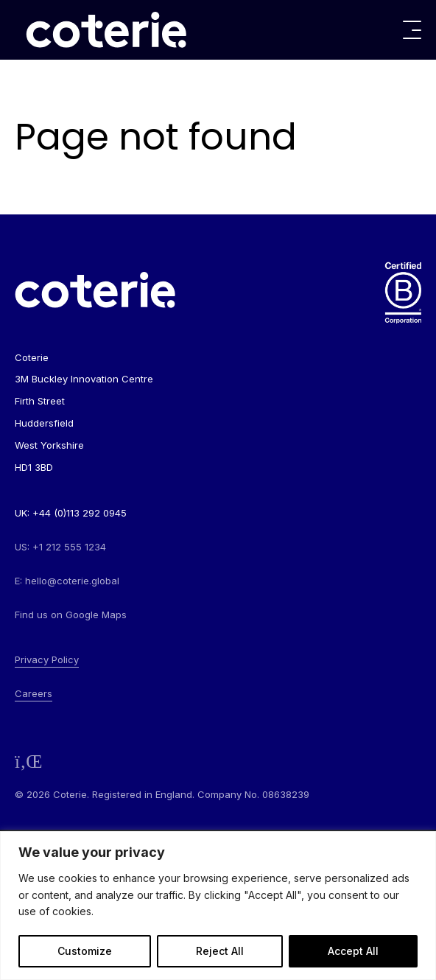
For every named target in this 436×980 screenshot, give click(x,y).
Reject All (220, 951)
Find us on (71, 615)
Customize (85, 951)
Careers (34, 693)
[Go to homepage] (106, 30)
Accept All (353, 951)
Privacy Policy (47, 659)
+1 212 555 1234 (69, 547)
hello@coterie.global (72, 581)
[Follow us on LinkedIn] (29, 762)
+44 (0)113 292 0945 (80, 513)
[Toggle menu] (412, 30)
